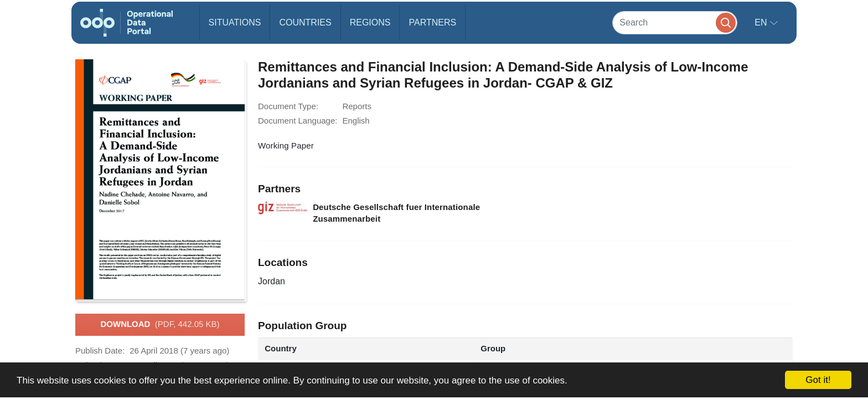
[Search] (675, 22)
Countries (305, 22)
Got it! (818, 380)
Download (160, 325)
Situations (235, 22)
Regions (370, 22)
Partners (432, 22)
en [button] (762, 22)
